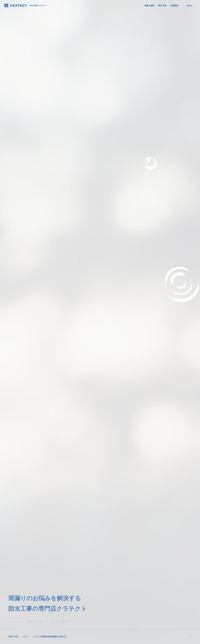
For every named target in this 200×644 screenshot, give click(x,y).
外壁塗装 (174, 6)
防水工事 (162, 6)
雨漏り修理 (149, 6)
